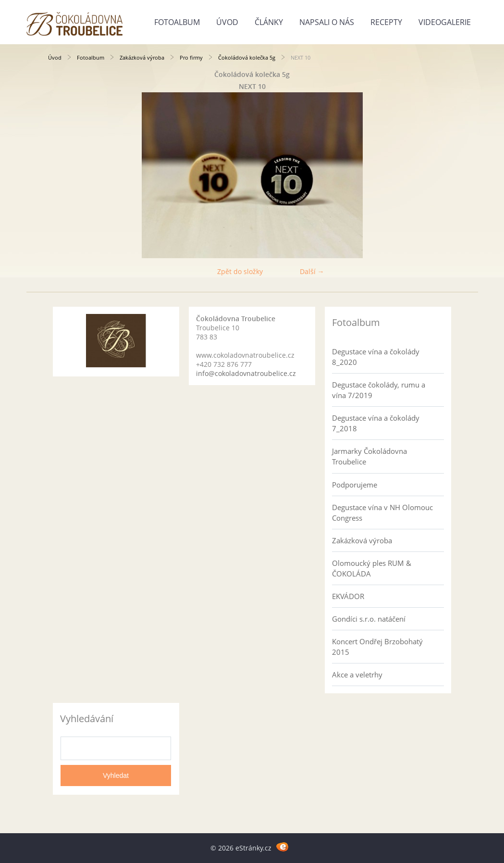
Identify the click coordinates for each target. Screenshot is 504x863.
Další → (312, 271)
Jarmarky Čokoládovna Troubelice (369, 456)
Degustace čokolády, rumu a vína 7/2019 (379, 390)
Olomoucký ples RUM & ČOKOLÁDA (372, 568)
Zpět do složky (240, 271)
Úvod (227, 22)
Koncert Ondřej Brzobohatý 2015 (377, 647)
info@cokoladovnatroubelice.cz (246, 373)
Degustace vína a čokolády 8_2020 (376, 357)
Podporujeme (355, 485)
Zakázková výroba (142, 57)
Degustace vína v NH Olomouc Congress (382, 513)
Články (269, 22)
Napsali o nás (327, 22)
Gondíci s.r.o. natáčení (369, 619)
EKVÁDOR (348, 596)
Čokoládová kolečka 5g (247, 57)
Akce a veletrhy (357, 675)
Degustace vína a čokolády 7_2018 (376, 423)
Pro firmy (191, 57)
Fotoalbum (177, 22)
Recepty (386, 22)
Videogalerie (445, 22)
